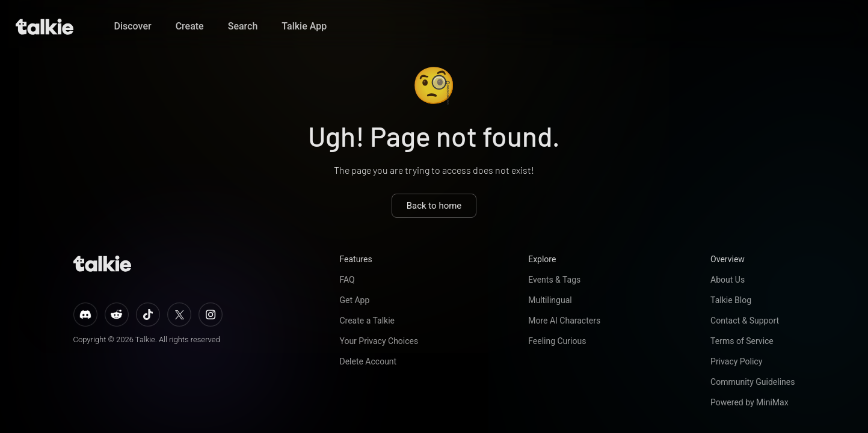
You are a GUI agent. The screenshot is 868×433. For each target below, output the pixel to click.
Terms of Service (742, 341)
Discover (133, 26)
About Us (728, 280)
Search (243, 26)
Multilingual (550, 300)
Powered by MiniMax (749, 402)
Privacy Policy (736, 361)
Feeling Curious (557, 341)
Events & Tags (554, 280)
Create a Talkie (367, 321)
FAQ (347, 280)
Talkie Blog (731, 300)
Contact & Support (745, 321)
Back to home (434, 206)
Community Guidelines (753, 382)
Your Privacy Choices (379, 341)
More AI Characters (564, 321)
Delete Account (368, 361)
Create (190, 26)
